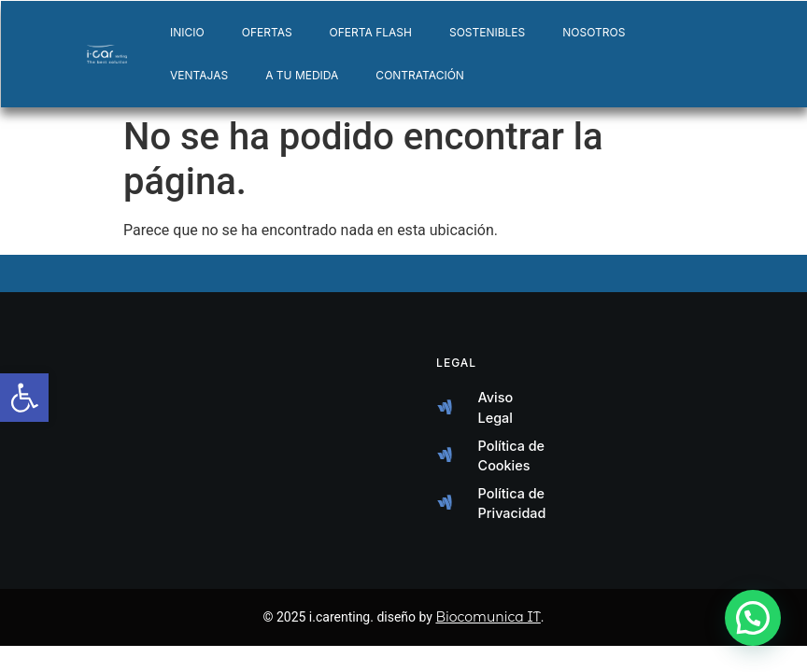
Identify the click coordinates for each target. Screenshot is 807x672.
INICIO (187, 32)
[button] (753, 618)
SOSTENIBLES (487, 32)
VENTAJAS (199, 75)
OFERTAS (267, 32)
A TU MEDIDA (302, 75)
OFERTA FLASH (371, 32)
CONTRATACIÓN (420, 75)
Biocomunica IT (488, 617)
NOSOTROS (594, 32)
